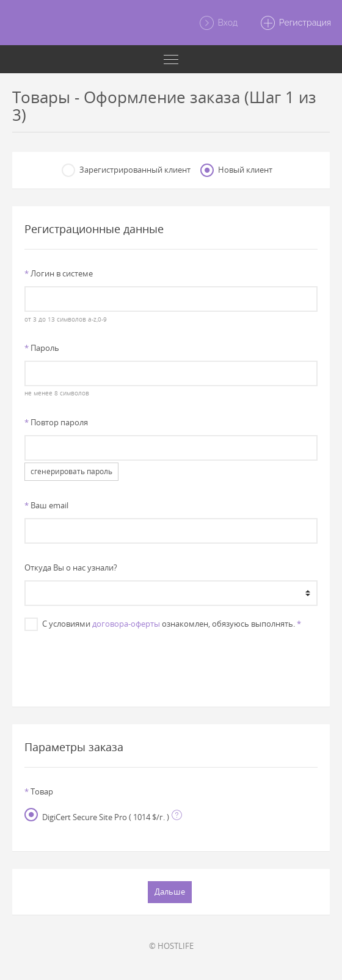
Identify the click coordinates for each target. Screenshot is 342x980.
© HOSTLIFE (171, 946)
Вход (218, 23)
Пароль (42, 348)
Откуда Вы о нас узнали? (71, 567)
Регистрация (295, 23)
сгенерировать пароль (71, 471)
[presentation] (171, 663)
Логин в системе (59, 273)
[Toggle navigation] (171, 59)
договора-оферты (126, 624)
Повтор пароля (56, 422)
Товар (39, 791)
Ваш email (46, 505)
